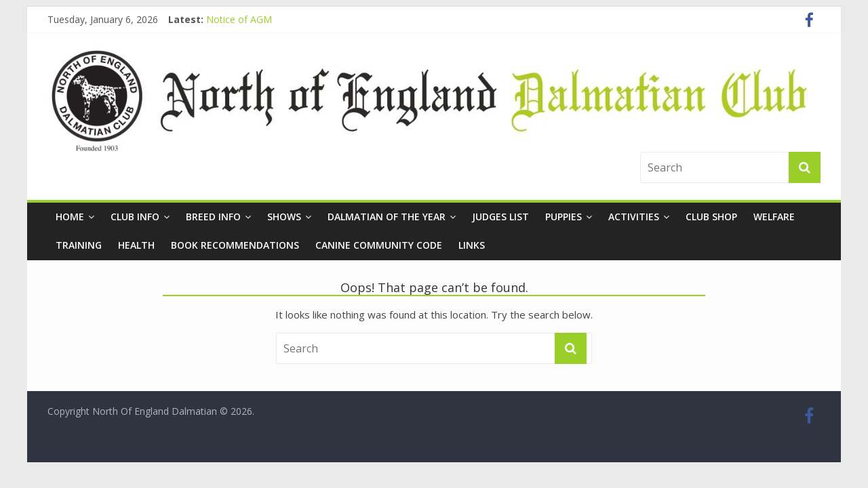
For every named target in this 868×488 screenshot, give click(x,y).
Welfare (774, 217)
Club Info (135, 217)
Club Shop (711, 217)
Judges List (500, 217)
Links (472, 245)
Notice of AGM (239, 19)
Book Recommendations (235, 245)
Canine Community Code (379, 245)
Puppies (564, 217)
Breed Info (213, 217)
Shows (284, 217)
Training (79, 245)
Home (70, 217)
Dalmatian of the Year (387, 217)
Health (136, 245)
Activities (634, 217)
